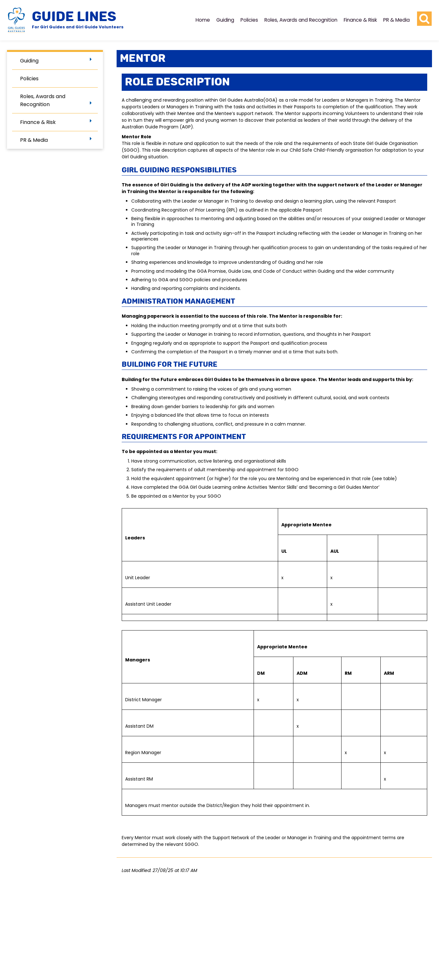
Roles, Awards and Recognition (301, 20)
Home (203, 20)
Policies (249, 20)
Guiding (225, 20)
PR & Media (396, 20)
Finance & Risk (360, 20)
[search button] (424, 19)
